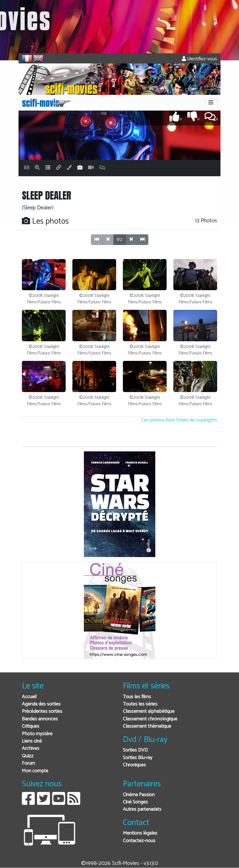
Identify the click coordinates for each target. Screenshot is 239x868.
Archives (31, 749)
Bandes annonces (40, 719)
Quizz (28, 756)
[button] (131, 240)
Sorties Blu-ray (138, 758)
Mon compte (35, 771)
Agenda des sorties (41, 704)
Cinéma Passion (139, 795)
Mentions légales (140, 833)
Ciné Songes (135, 802)
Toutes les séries (140, 704)
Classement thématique (147, 726)
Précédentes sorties (42, 712)
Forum (28, 763)
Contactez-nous (139, 841)
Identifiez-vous (199, 59)
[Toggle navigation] (211, 103)
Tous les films (137, 697)
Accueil (29, 697)
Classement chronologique (150, 719)
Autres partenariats (142, 809)
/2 (120, 240)
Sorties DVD (135, 750)
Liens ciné (32, 741)
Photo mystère (37, 734)
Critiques (31, 726)
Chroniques (134, 765)
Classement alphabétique (149, 712)
